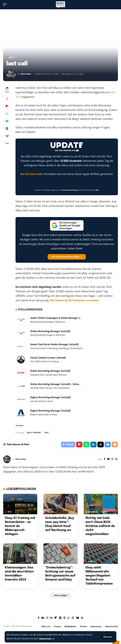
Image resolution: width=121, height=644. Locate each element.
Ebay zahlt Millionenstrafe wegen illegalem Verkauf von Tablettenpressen (99, 576)
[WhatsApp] (68, 619)
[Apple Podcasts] (64, 619)
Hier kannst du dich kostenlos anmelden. (75, 300)
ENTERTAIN (93, 513)
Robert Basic (26, 74)
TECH (10, 513)
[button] (108, 637)
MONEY (51, 513)
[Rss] (116, 460)
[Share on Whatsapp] (7, 114)
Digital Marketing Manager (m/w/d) (50, 397)
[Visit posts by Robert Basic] (11, 74)
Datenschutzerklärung (70, 190)
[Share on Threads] (7, 128)
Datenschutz (46, 639)
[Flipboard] (56, 619)
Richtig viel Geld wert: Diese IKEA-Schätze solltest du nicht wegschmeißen (100, 527)
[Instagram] (112, 460)
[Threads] (73, 619)
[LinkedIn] (51, 619)
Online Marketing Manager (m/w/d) (50, 331)
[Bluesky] (77, 619)
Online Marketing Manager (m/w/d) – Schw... (55, 384)
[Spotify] (60, 619)
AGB (97, 190)
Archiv (12, 57)
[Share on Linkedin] (7, 121)
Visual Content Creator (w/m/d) (48, 358)
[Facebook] (103, 460)
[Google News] (43, 619)
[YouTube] (108, 460)
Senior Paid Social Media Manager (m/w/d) (54, 344)
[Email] (115, 445)
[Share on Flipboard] (7, 106)
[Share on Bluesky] (7, 136)
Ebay (47, 433)
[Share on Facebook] (7, 99)
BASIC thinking (34, 433)
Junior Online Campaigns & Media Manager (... (56, 318)
